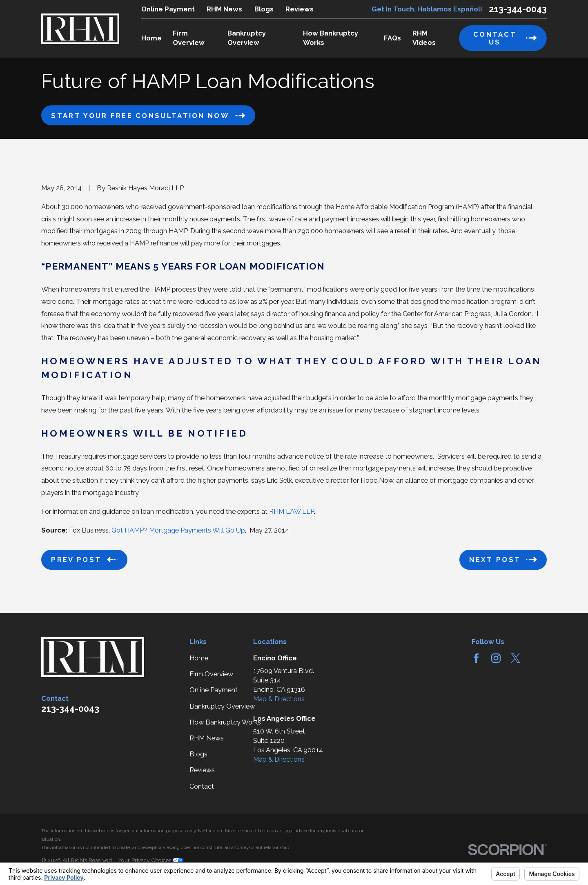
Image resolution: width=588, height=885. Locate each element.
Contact (202, 786)
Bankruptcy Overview (222, 706)
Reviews (300, 9)
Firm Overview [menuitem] (189, 38)
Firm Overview (211, 674)
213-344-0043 (518, 9)
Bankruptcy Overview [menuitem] (247, 38)
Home (199, 658)
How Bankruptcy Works (225, 722)
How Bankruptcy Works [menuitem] (331, 38)
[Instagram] (496, 658)
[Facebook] (476, 658)
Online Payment (168, 9)
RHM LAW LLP (292, 512)
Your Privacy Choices (151, 860)
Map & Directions (279, 699)
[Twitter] (516, 658)
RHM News (224, 9)
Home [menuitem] (151, 38)
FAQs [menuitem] (392, 38)
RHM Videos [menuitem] (424, 38)
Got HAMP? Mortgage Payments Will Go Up (178, 530)
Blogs (264, 9)
